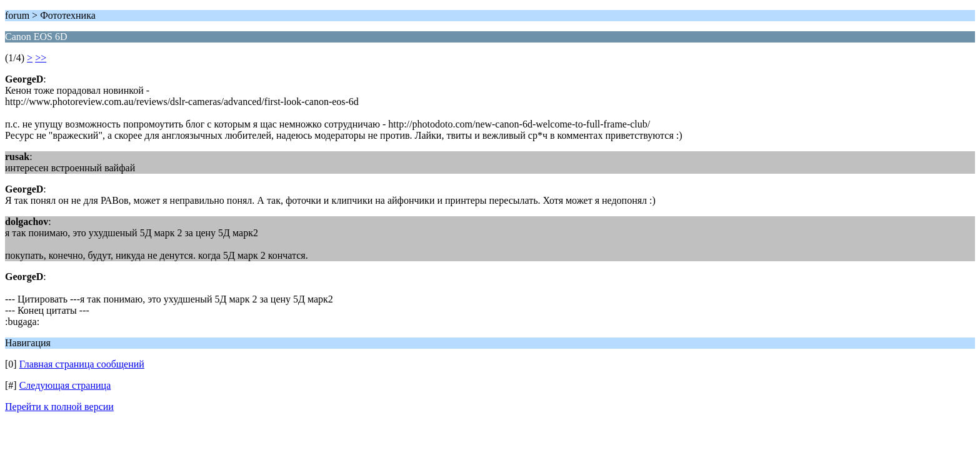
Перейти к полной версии (59, 407)
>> (41, 58)
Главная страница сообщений (82, 364)
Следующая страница (65, 385)
